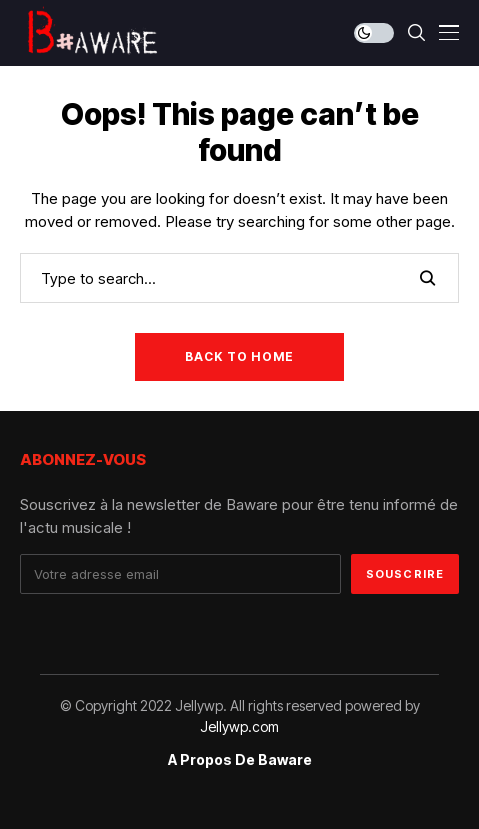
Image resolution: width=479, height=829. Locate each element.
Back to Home (239, 356)
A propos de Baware (240, 760)
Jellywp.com (239, 726)
